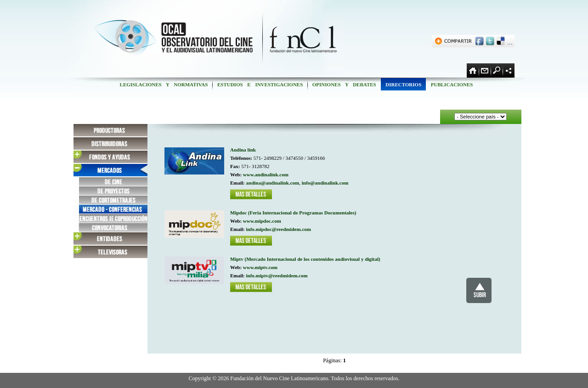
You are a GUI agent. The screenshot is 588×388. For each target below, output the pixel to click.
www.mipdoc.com (262, 221)
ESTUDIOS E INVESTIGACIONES (260, 84)
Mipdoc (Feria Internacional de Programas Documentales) (293, 213)
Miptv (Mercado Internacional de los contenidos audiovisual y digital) (305, 259)
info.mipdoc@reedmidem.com (279, 229)
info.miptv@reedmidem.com (277, 276)
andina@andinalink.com (273, 183)
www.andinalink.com (266, 174)
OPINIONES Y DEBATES (344, 84)
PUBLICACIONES (452, 84)
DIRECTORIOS (403, 84)
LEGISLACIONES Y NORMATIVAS (164, 84)
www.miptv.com (260, 267)
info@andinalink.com (325, 183)
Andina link (243, 150)
